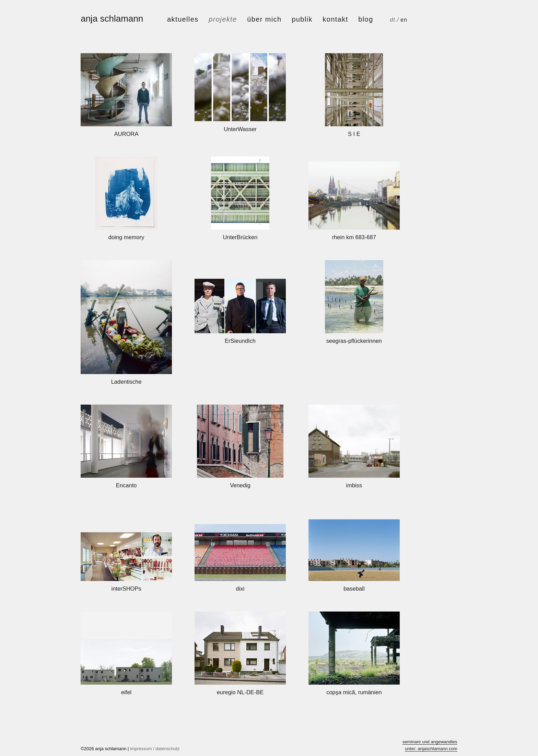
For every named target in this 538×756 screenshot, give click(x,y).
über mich (264, 19)
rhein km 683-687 (354, 237)
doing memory (126, 237)
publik (302, 19)
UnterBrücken (240, 237)
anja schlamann (112, 19)
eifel (126, 692)
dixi (240, 589)
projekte (223, 19)
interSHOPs (126, 589)
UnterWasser (240, 129)
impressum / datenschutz (155, 749)
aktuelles (183, 19)
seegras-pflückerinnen (354, 341)
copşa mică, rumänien (354, 692)
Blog (366, 19)
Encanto (126, 485)
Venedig (240, 485)
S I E (354, 134)
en (404, 20)
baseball (354, 589)
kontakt (335, 19)
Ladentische (126, 382)
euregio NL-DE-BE (240, 692)
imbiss (354, 485)
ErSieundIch (240, 341)
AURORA (126, 134)
